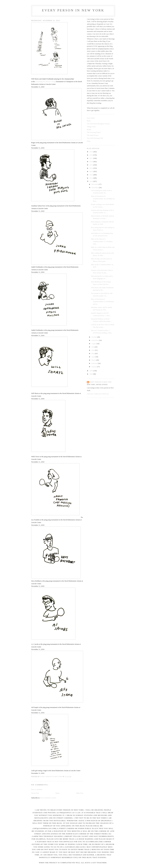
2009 (91, 371)
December (95, 184)
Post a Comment (37, 789)
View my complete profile (98, 394)
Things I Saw (91, 127)
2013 (91, 171)
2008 (91, 374)
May (93, 353)
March (94, 360)
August (94, 344)
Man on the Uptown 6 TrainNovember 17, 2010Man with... (102, 241)
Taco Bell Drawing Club (95, 138)
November (95, 188)
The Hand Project (93, 135)
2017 (91, 158)
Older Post (80, 793)
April (93, 357)
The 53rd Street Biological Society (98, 124)
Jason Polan (91, 118)
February (95, 363)
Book (89, 121)
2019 (91, 152)
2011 (91, 178)
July (93, 347)
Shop (89, 141)
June (93, 350)
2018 (91, 155)
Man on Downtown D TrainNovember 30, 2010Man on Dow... (103, 199)
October (94, 337)
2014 (91, 168)
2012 (91, 175)
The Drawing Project (94, 132)
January (94, 367)
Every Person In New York (73, 10)
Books (89, 130)
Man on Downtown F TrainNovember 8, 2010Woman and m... (102, 302)
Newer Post (35, 793)
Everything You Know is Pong (45, 82)
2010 (91, 181)
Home (58, 793)
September (95, 340)
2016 (91, 162)
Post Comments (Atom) (48, 798)
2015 (91, 165)
